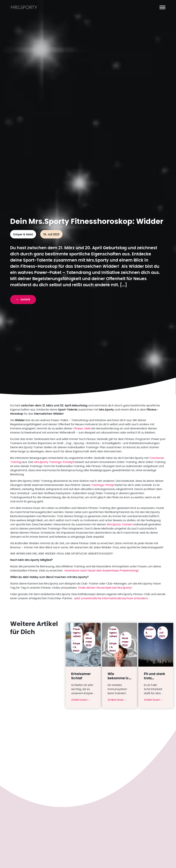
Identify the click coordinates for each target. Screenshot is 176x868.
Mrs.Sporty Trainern (120, 535)
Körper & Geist (23, 245)
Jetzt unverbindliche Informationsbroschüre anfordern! (111, 609)
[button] (162, 7)
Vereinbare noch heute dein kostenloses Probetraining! (101, 581)
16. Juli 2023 (51, 245)
